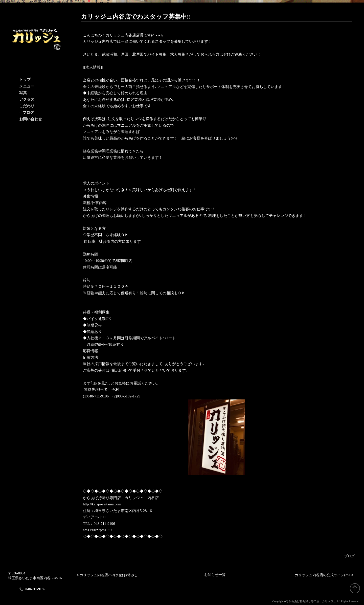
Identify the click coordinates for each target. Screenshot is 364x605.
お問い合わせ (31, 119)
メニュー (27, 86)
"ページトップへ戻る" (355, 588)
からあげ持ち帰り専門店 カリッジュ (312, 601)
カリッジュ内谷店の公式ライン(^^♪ (323, 575)
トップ (25, 80)
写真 (23, 93)
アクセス (27, 99)
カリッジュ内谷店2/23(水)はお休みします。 (112, 575)
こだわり (27, 106)
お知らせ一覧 (215, 575)
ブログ (28, 113)
